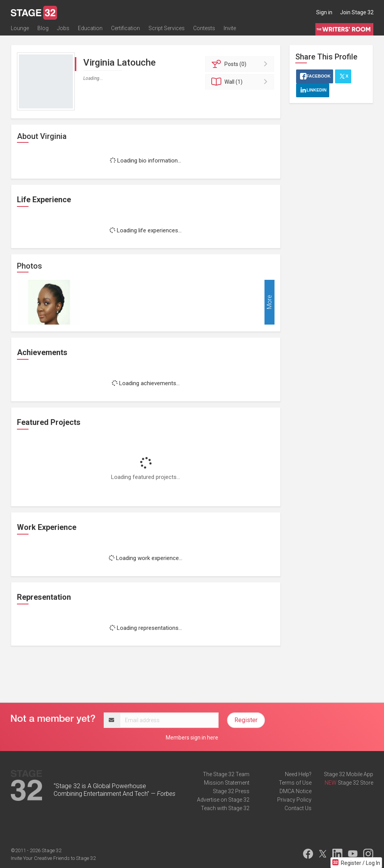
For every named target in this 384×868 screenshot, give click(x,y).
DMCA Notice (296, 791)
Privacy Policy (294, 800)
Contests (204, 30)
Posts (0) (241, 64)
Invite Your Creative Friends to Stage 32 (53, 858)
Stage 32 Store (355, 783)
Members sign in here (192, 738)
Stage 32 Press (231, 791)
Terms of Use (295, 783)
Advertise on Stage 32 (223, 800)
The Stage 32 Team (226, 774)
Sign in (324, 12)
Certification (125, 30)
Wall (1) (241, 82)
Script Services (167, 30)
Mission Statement (227, 783)
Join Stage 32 (357, 12)
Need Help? (298, 774)
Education (90, 30)
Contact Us (298, 808)
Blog (43, 30)
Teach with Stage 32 (225, 808)
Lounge (20, 30)
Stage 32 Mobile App (349, 774)
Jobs (63, 30)
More (269, 302)
